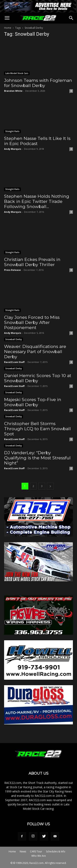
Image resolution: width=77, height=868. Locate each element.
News (23, 851)
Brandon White (13, 91)
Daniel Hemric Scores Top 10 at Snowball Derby (38, 378)
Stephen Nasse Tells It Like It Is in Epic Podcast (37, 141)
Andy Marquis (13, 149)
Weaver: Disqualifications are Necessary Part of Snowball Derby (35, 352)
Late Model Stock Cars (17, 73)
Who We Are (39, 856)
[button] (71, 18)
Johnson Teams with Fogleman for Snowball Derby (38, 83)
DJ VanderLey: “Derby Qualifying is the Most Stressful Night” (37, 458)
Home (8, 28)
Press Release (12, 270)
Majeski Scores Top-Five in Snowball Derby (33, 402)
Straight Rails (12, 131)
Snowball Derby (14, 339)
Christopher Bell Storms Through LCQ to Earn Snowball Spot (37, 429)
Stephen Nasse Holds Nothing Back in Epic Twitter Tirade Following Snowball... (37, 201)
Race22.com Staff (14, 362)
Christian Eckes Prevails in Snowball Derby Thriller (32, 262)
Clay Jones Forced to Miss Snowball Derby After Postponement (32, 322)
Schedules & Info (56, 851)
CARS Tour (36, 851)
